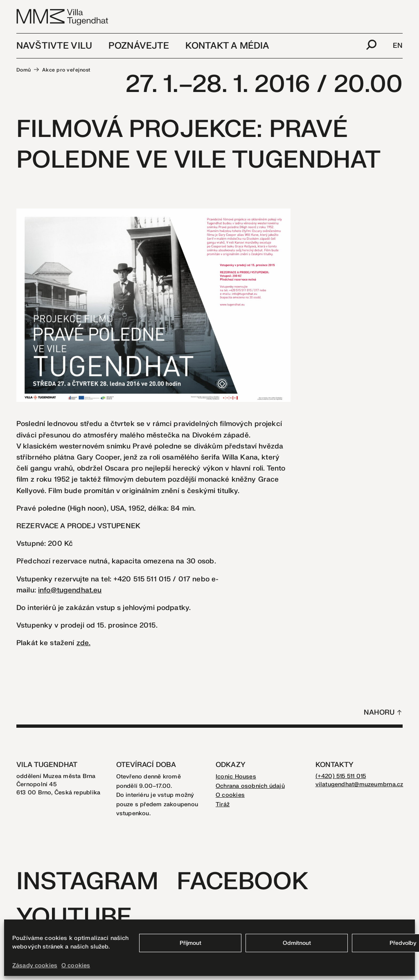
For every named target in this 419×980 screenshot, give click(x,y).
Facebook (242, 882)
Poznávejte (139, 46)
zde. (84, 643)
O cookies (76, 965)
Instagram (87, 882)
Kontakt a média (227, 46)
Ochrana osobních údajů (250, 786)
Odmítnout (297, 943)
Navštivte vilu (54, 46)
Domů (24, 70)
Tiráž (223, 804)
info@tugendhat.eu (70, 590)
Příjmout (190, 943)
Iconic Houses (236, 777)
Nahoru (379, 712)
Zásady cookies (35, 965)
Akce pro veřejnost (66, 70)
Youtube (74, 917)
